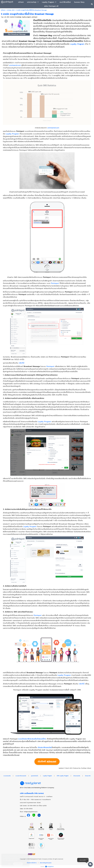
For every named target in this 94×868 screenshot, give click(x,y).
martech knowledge (16, 17)
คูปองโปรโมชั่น (35, 776)
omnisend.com (15, 65)
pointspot (35, 17)
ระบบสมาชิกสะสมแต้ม (21, 776)
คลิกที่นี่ (22, 363)
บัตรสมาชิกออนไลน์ (45, 747)
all (5, 17)
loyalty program (27, 17)
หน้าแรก (3, 10)
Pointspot (55, 283)
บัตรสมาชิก (88, 776)
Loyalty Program (77, 44)
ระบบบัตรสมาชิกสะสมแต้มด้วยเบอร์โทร (32, 739)
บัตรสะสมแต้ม (77, 776)
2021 (8, 17)
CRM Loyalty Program (63, 776)
